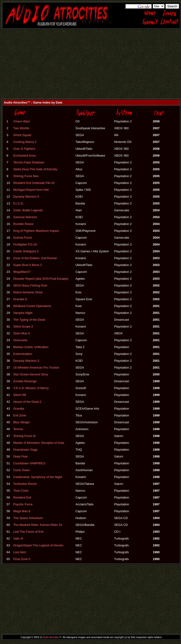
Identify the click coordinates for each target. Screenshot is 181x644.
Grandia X (20, 299)
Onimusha (20, 340)
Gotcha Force (23, 238)
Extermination (23, 354)
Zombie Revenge (25, 381)
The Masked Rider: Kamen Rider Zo (38, 525)
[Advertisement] (90, 66)
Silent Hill (20, 395)
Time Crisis (21, 491)
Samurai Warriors (25, 217)
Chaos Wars (22, 121)
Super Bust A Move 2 (27, 265)
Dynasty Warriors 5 (26, 197)
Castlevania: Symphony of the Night (38, 477)
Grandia (19, 409)
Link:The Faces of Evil (28, 532)
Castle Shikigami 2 (26, 251)
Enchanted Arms (24, 156)
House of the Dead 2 (27, 402)
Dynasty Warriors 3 (26, 361)
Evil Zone (20, 415)
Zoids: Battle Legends (28, 210)
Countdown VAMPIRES (29, 463)
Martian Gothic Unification (31, 347)
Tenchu (18, 429)
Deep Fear (20, 456)
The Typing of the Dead (29, 320)
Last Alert (20, 552)
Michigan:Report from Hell (31, 190)
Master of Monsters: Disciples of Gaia (39, 443)
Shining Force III (24, 436)
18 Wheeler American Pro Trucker (36, 368)
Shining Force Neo (26, 176)
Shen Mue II (21, 333)
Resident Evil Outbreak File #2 (34, 183)
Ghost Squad (22, 135)
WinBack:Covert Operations (32, 306)
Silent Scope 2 (23, 326)
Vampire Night (23, 313)
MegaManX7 (22, 272)
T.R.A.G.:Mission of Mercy (31, 388)
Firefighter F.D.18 (25, 244)
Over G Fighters (24, 149)
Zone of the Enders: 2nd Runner (35, 258)
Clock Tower (22, 470)
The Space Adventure (28, 518)
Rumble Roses (23, 224)
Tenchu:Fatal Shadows (29, 162)
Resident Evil (22, 497)
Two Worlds (21, 128)
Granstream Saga (25, 450)
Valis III (18, 538)
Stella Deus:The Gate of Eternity (35, 169)
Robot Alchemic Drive (28, 292)
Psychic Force (23, 504)
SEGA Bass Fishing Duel (30, 285)
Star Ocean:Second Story (31, 374)
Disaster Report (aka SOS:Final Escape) (41, 279)
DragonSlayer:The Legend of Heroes (38, 545)
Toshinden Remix (25, 484)
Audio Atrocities (51, 637)
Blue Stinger (22, 422)
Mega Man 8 (22, 511)
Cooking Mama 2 (25, 142)
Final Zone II (22, 559)
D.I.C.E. (19, 203)
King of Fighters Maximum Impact (36, 231)
